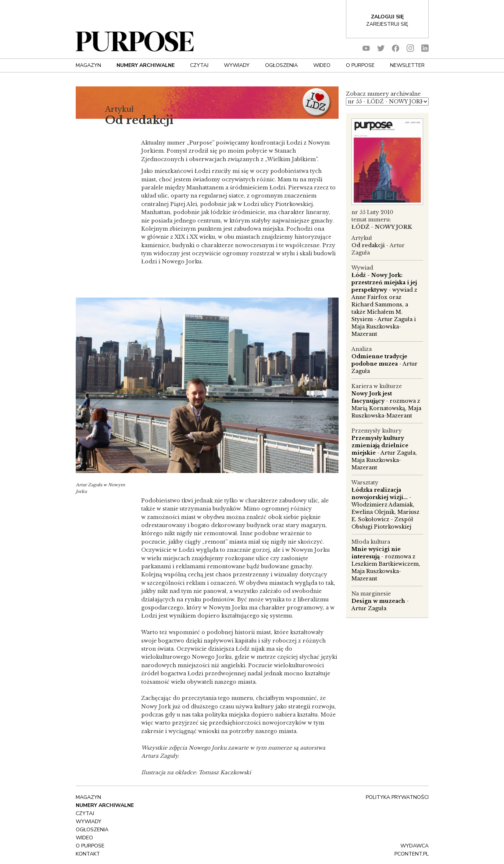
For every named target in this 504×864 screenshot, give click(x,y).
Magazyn (88, 65)
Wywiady (237, 65)
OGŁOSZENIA (281, 65)
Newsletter (407, 65)
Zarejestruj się (387, 24)
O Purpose (360, 65)
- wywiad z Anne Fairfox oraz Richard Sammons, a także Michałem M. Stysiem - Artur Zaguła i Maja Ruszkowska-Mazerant (384, 305)
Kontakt (88, 854)
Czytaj (199, 65)
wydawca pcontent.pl (412, 850)
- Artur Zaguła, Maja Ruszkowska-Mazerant (384, 453)
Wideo (322, 65)
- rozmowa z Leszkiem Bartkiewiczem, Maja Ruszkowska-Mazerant (386, 564)
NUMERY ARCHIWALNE (146, 65)
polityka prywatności (397, 797)
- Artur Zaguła (385, 364)
